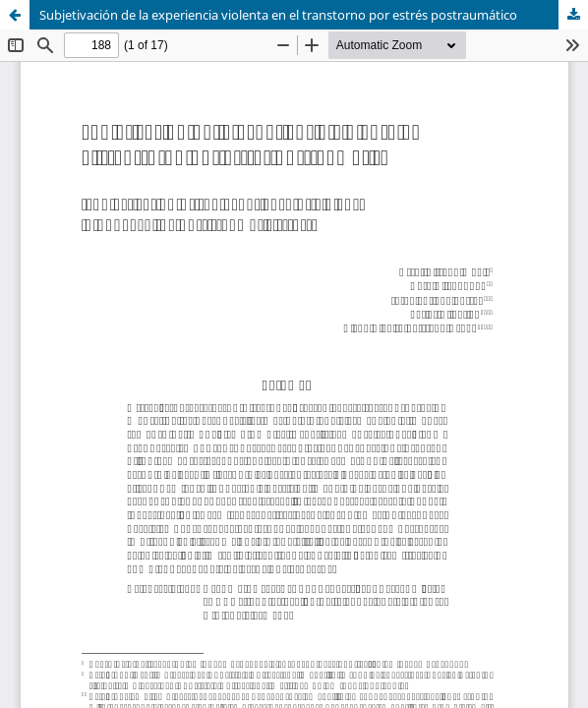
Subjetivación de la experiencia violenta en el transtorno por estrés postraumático (278, 15)
